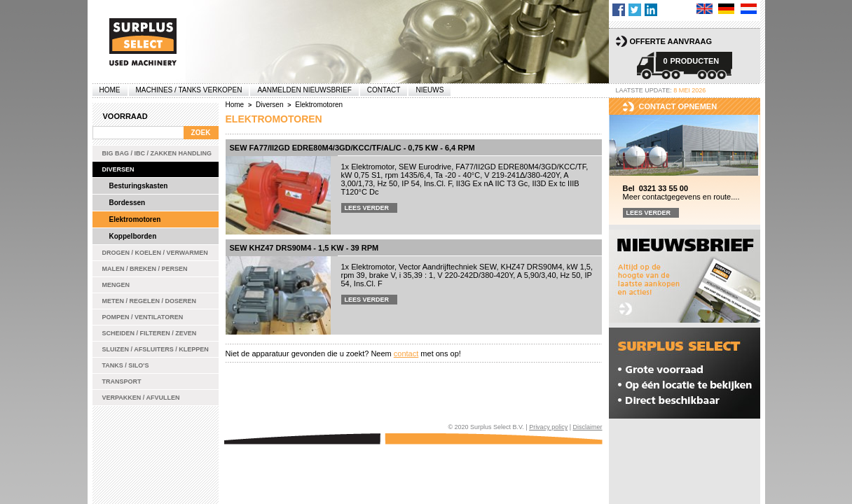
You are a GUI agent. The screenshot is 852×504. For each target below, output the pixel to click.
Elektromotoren (135, 219)
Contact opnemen (678, 106)
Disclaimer (587, 427)
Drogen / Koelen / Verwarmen (155, 253)
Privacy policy (548, 427)
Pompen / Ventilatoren (143, 317)
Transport (122, 381)
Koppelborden (133, 236)
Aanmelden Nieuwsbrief (304, 90)
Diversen (118, 169)
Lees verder (367, 208)
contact (406, 353)
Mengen (116, 285)
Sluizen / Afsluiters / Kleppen (156, 349)
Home (110, 90)
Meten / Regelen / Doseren (150, 301)
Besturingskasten (139, 186)
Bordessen (128, 203)
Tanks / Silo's (126, 365)
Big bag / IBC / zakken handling (157, 153)
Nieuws (430, 90)
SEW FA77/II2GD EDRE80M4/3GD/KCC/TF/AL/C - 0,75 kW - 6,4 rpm (352, 148)
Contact (384, 90)
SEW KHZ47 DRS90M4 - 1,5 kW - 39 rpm (304, 248)
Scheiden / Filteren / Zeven (150, 333)
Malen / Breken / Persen (145, 269)
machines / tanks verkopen (189, 90)
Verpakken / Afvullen (141, 398)
